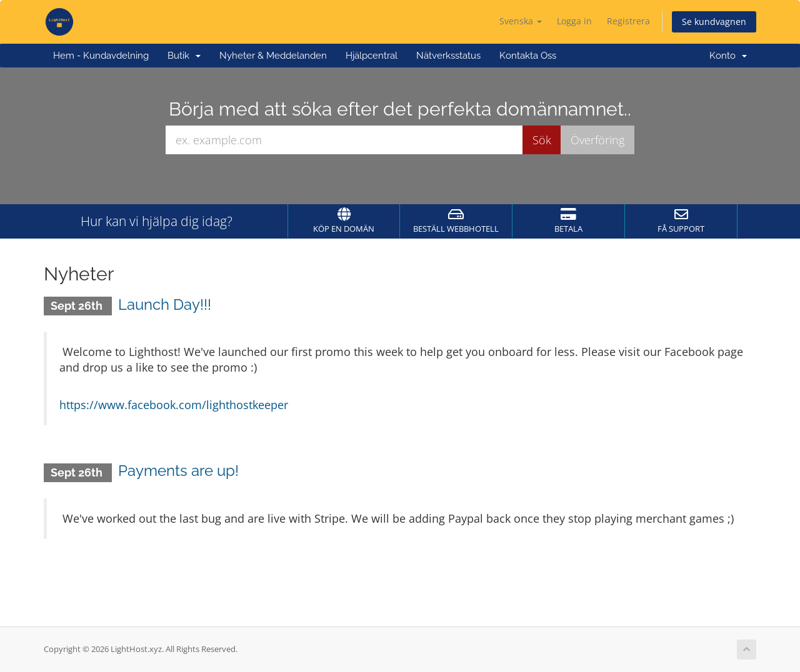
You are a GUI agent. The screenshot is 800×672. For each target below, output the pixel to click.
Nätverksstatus (448, 56)
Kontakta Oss (528, 56)
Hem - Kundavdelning (101, 56)
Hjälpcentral (372, 56)
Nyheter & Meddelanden (273, 56)
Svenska (521, 21)
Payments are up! (178, 471)
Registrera (628, 21)
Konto (728, 56)
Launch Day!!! (165, 304)
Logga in (574, 21)
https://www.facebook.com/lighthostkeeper (174, 405)
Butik (184, 56)
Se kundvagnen (714, 22)
